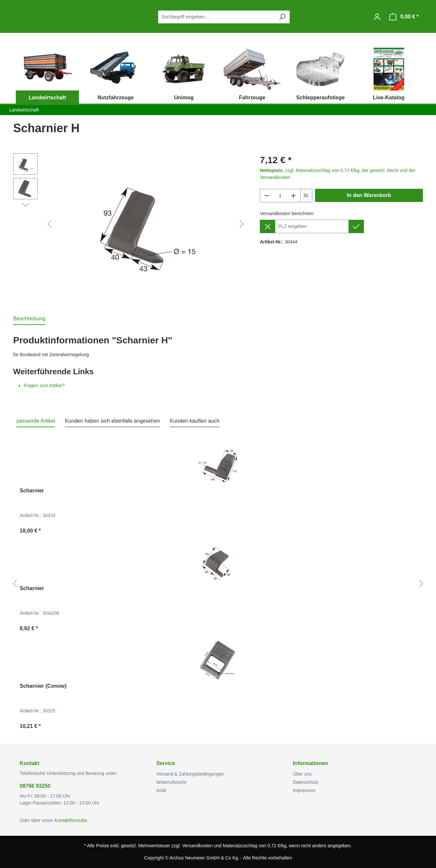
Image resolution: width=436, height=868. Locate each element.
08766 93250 (35, 786)
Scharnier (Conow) (43, 686)
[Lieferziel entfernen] (267, 226)
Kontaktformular (71, 820)
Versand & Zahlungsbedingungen (190, 774)
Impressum (304, 790)
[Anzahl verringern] (267, 196)
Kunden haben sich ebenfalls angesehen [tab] (112, 421)
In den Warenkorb (369, 195)
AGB (161, 790)
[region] (130, 224)
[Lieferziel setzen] (356, 226)
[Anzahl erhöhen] (294, 196)
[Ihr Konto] (377, 17)
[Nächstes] (242, 224)
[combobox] (217, 17)
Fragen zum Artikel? (44, 385)
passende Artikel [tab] (36, 421)
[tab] (29, 319)
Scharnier (32, 491)
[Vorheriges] (49, 224)
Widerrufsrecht (171, 782)
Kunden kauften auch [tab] (195, 421)
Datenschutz (306, 782)
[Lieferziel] (312, 226)
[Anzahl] (280, 196)
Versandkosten (197, 846)
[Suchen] (282, 17)
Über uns (302, 774)
